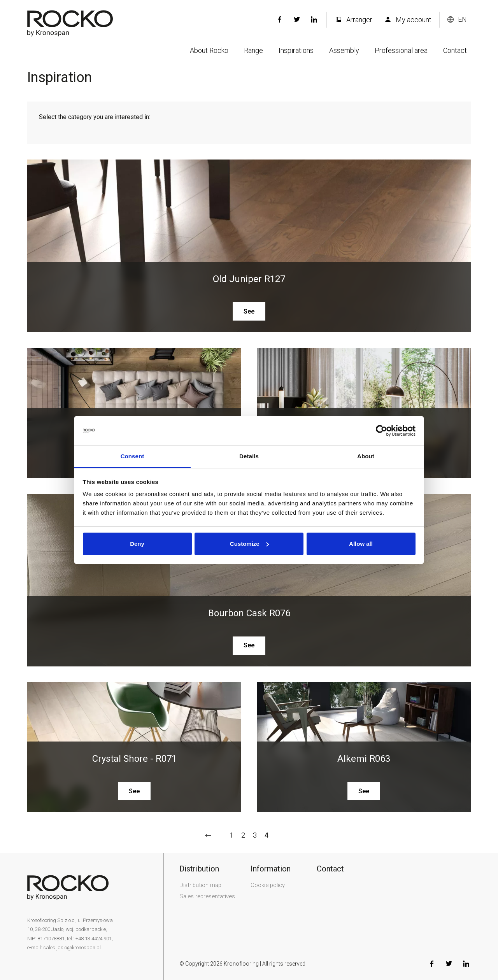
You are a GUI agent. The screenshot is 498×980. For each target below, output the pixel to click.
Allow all (361, 544)
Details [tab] (249, 456)
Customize (249, 544)
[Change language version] (457, 19)
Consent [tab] (132, 456)
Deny (137, 544)
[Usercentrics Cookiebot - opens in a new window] (381, 431)
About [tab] (366, 456)
